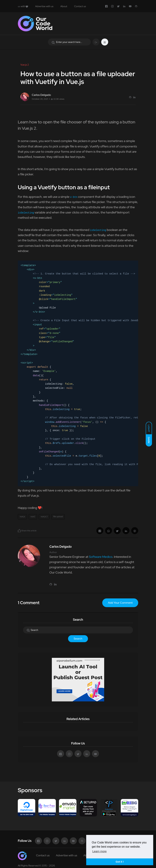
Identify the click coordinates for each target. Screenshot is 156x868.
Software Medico (101, 557)
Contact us (80, 6)
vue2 (33, 517)
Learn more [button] (99, 851)
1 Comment (29, 603)
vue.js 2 (44, 517)
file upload (58, 517)
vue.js (22, 517)
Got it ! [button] (120, 862)
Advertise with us (44, 6)
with (23, 6)
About (64, 6)
